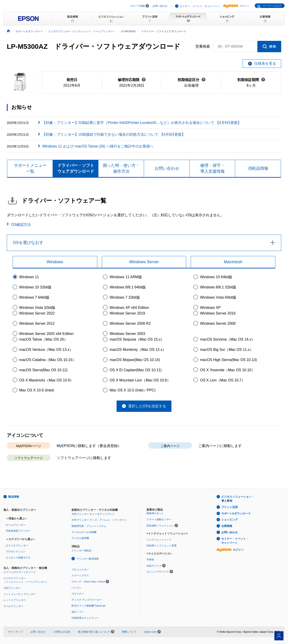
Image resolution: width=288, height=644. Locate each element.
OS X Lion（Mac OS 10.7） (222, 380)
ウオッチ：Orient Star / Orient (88, 582)
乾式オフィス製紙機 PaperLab (88, 606)
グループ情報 (137, 6)
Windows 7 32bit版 (125, 297)
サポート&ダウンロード (236, 514)
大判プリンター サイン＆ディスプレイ (93, 514)
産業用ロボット (155, 514)
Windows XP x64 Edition (129, 308)
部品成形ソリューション (160, 526)
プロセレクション (16, 552)
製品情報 (14, 497)
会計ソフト (78, 612)
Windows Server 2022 (37, 313)
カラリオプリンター (17, 546)
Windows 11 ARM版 (126, 277)
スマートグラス (80, 576)
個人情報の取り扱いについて (96, 632)
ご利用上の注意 (62, 632)
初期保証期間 (251, 80)
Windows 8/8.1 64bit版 (128, 287)
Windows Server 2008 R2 (130, 323)
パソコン (76, 588)
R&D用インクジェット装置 (162, 546)
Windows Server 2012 (37, 323)
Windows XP (210, 308)
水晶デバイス (154, 566)
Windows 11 (29, 277)
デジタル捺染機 (80, 538)
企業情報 (227, 526)
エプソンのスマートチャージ (20, 572)
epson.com (150, 632)
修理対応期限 (132, 80)
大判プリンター (12, 588)
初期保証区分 (192, 80)
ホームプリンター (16, 525)
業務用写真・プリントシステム (89, 526)
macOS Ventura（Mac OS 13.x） (46, 350)
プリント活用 (229, 507)
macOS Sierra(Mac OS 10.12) (43, 370)
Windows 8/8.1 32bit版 (218, 287)
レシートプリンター (15, 600)
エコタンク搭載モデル (18, 558)
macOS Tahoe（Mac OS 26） (43, 340)
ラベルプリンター (13, 606)
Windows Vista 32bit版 (37, 308)
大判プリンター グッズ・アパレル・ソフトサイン (99, 520)
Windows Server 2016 (218, 313)
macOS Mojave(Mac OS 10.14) (135, 360)
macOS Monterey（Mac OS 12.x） (138, 350)
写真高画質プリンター (18, 531)
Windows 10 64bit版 (216, 277)
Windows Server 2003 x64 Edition (46, 334)
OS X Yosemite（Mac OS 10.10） (227, 370)
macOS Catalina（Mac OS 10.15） (48, 360)
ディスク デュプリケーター (87, 600)
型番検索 (203, 47)
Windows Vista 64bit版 (218, 297)
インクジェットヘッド (159, 540)
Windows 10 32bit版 (35, 287)
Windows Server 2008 (218, 323)
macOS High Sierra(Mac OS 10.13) (228, 360)
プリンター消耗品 (81, 551)
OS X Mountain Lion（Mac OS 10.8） (140, 380)
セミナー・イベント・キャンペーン (200, 6)
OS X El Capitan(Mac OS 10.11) (135, 370)
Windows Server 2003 (127, 334)
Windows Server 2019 (127, 313)
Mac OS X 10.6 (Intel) (37, 390)
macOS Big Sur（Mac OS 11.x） (227, 350)
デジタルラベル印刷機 (84, 532)
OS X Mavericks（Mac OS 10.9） (46, 380)
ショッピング (229, 520)
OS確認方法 (21, 225)
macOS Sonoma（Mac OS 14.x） (227, 340)
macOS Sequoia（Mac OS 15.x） (137, 340)
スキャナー (78, 594)
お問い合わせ (160, 6)
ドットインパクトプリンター (20, 594)
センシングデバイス (158, 572)
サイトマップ (15, 632)
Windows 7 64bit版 (34, 297)
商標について (129, 632)
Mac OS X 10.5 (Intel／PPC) (133, 390)
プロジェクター (80, 570)
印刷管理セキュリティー (85, 618)
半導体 (150, 560)
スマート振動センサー (159, 519)
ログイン (236, 6)
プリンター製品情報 (87, 559)
